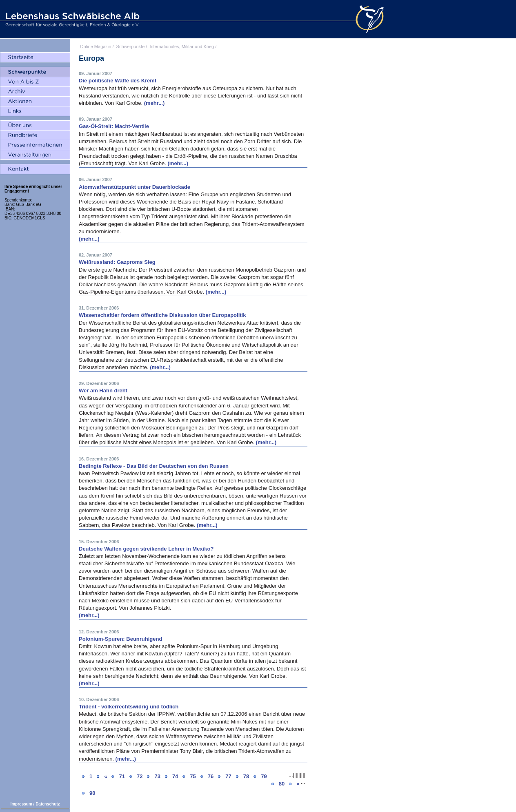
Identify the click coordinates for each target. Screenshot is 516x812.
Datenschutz (48, 804)
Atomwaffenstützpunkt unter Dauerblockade (135, 187)
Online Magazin (96, 46)
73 (157, 776)
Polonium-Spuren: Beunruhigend (120, 639)
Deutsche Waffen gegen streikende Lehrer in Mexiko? (146, 549)
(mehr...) (155, 103)
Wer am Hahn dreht (103, 391)
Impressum (21, 804)
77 (228, 776)
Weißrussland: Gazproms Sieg (117, 262)
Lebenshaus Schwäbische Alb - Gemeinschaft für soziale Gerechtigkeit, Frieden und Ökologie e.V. (71, 19)
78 (246, 776)
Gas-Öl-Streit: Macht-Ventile (114, 126)
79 (264, 776)
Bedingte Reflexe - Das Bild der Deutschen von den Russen (154, 466)
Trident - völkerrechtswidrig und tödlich (129, 707)
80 (282, 784)
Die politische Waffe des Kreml (118, 81)
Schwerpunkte (131, 46)
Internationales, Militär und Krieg (182, 46)
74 (175, 776)
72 (140, 776)
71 (122, 776)
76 (211, 776)
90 (92, 793)
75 (193, 776)
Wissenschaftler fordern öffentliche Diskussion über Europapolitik (162, 315)
